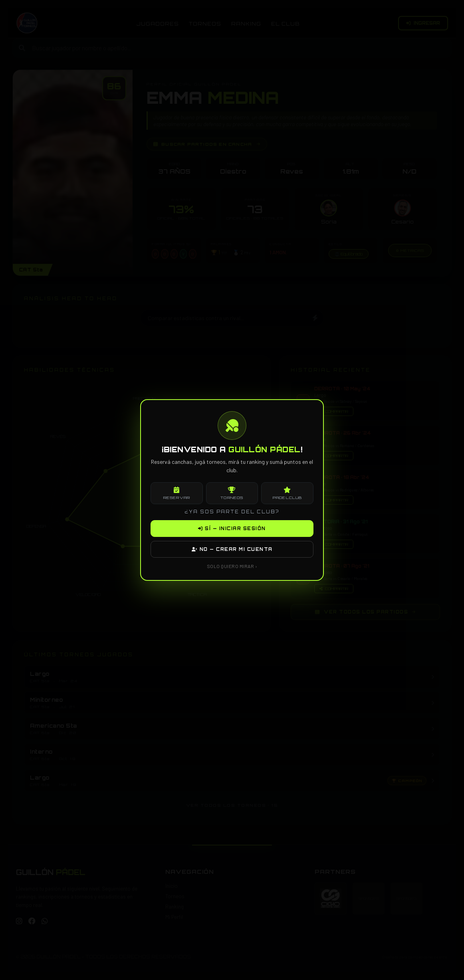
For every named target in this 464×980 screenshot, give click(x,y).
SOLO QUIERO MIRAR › (232, 566)
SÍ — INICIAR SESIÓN (232, 529)
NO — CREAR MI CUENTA (232, 549)
